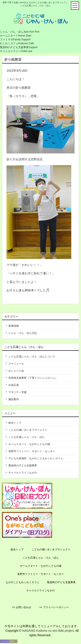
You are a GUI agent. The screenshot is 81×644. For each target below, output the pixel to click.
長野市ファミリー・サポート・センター (32, 451)
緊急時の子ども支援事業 (23, 466)
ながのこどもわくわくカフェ (22, 582)
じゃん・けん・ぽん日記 (23, 333)
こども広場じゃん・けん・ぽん (27, 437)
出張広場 (14, 385)
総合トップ (15, 423)
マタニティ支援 (17, 392)
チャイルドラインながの (23, 473)
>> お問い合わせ (22, 607)
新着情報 (14, 326)
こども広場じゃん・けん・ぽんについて (32, 357)
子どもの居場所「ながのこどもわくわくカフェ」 (37, 458)
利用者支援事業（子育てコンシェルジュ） (33, 378)
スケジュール (16, 364)
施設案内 (14, 399)
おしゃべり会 (16, 371)
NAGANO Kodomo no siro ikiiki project (48, 631)
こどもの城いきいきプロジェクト (28, 430)
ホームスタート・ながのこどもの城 (29, 444)
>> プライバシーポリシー (54, 607)
